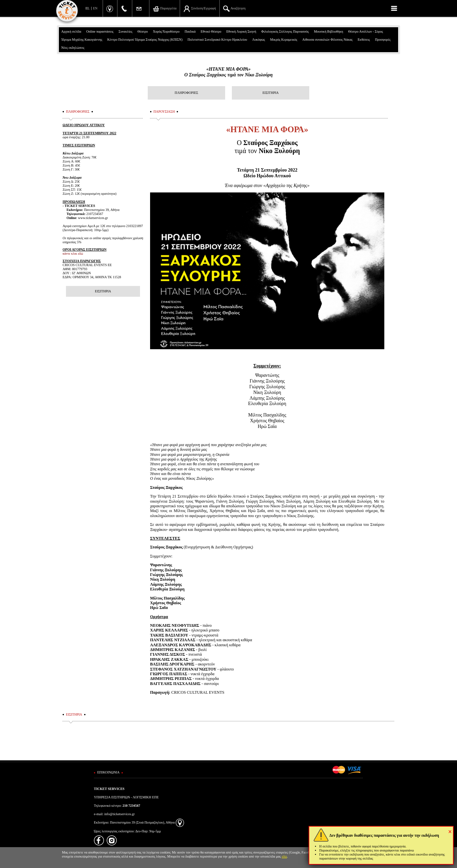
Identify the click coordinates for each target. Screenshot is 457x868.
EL (87, 8)
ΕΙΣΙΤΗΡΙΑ (271, 93)
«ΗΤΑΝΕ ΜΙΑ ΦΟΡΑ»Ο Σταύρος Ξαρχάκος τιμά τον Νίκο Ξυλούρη (229, 72)
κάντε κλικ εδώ (73, 254)
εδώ (284, 856)
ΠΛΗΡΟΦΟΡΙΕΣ (186, 93)
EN (95, 8)
